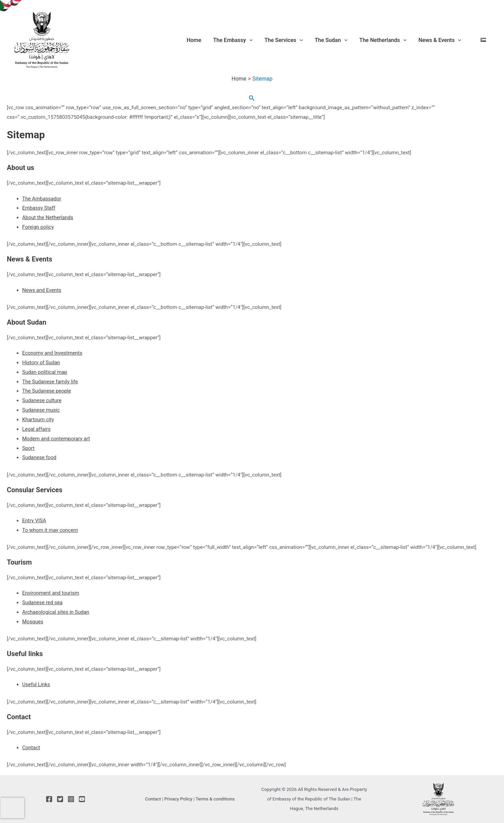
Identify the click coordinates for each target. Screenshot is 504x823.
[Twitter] (60, 799)
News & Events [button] (444, 40)
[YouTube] (82, 799)
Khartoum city (38, 420)
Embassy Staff (39, 208)
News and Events (42, 290)
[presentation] (12, 808)
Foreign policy (38, 227)
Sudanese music (41, 410)
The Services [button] (299, 40)
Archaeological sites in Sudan (56, 612)
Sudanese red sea (42, 602)
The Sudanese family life (50, 382)
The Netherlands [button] (391, 40)
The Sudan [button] (343, 40)
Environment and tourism (51, 593)
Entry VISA (34, 521)
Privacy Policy (178, 799)
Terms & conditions (215, 799)
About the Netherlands (48, 217)
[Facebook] (49, 799)
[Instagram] (71, 799)
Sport (28, 448)
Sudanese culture (42, 400)
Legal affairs (36, 429)
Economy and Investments (52, 353)
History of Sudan (41, 363)
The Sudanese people (47, 391)
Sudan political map (45, 372)
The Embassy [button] (251, 40)
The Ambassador (42, 199)
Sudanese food (39, 457)
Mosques (33, 622)
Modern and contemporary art (56, 439)
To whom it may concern (50, 530)
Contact (31, 748)
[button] (268, 40)
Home (216, 40)
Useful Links (36, 684)
